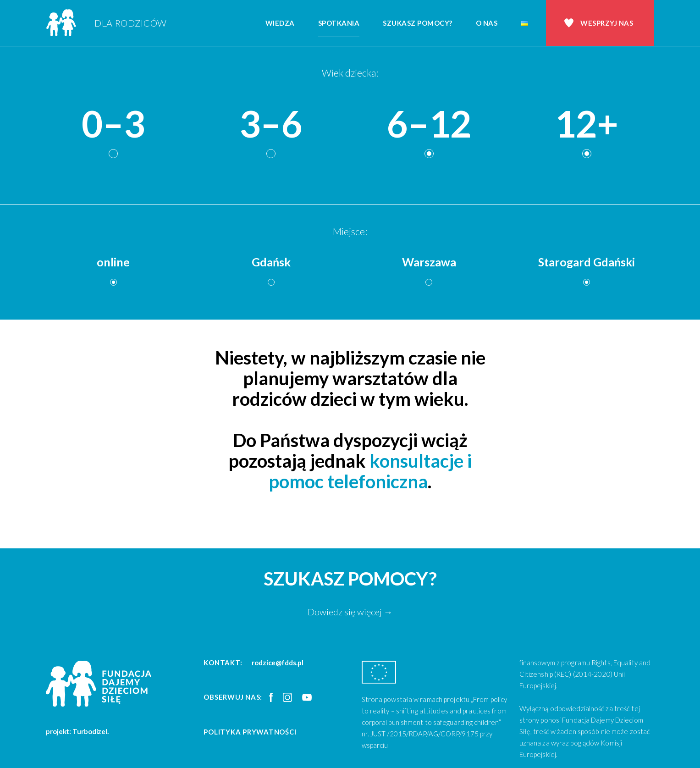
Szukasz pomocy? (418, 23)
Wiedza (280, 23)
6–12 (429, 124)
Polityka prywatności (250, 732)
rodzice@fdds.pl (278, 663)
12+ (587, 124)
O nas (487, 23)
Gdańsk (271, 262)
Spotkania (339, 23)
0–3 (113, 124)
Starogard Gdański (587, 262)
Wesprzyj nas (607, 23)
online (113, 262)
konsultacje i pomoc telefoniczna (370, 471)
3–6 (271, 124)
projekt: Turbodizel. (77, 731)
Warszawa (429, 262)
